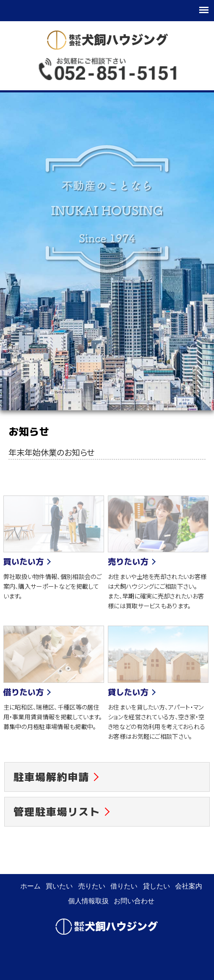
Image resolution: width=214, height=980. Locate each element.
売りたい (92, 886)
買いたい (59, 886)
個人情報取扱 (88, 901)
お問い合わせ (134, 901)
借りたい (124, 886)
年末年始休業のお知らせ (51, 452)
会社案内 (189, 886)
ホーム (30, 886)
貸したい (156, 886)
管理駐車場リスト (57, 812)
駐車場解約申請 (51, 777)
